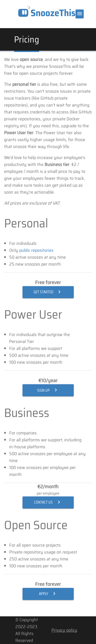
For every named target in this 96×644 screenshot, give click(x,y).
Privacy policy (64, 630)
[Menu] (80, 14)
